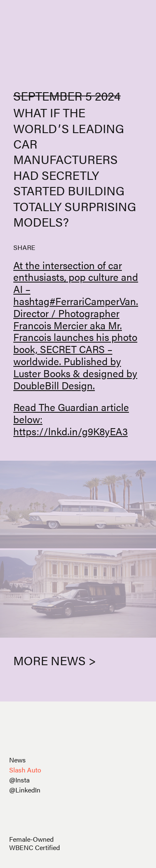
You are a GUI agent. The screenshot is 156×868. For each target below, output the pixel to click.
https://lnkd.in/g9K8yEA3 (71, 431)
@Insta (19, 780)
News (17, 760)
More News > (55, 660)
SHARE (24, 247)
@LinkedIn (25, 790)
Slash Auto (25, 770)
